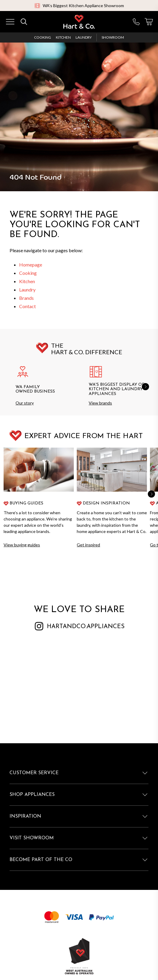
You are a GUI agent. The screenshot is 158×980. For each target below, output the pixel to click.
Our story (25, 403)
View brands (100, 403)
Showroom (113, 37)
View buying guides (22, 545)
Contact (27, 306)
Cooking (43, 37)
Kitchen (63, 37)
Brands (26, 298)
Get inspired (88, 545)
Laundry (84, 37)
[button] (145, 387)
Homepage (31, 265)
